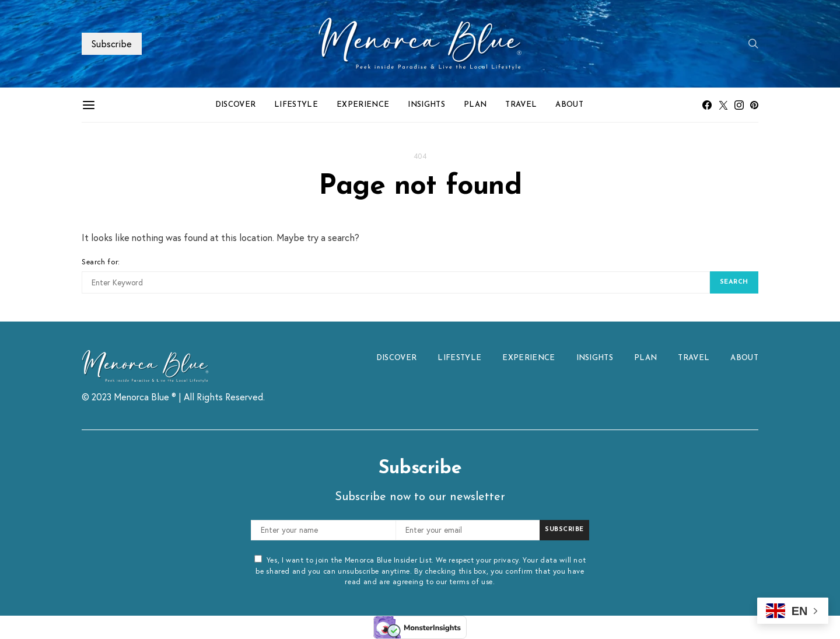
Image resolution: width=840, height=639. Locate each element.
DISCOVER (236, 105)
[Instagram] (739, 105)
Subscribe (112, 43)
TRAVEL (521, 105)
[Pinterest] (754, 105)
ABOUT (569, 105)
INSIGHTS (426, 105)
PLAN (475, 105)
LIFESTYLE (296, 105)
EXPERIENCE (363, 105)
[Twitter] (723, 105)
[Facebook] (707, 105)
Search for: (101, 261)
